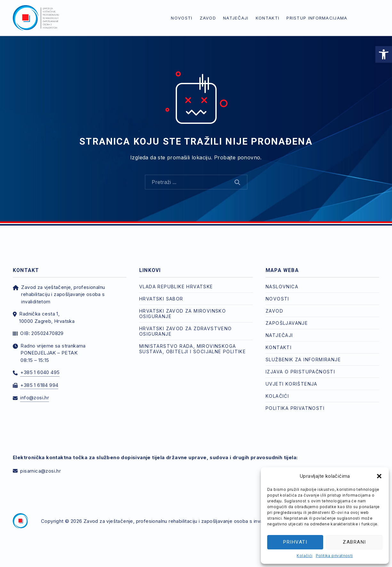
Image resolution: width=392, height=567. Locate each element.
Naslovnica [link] (282, 287)
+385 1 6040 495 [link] (40, 372)
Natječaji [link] (236, 18)
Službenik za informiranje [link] (303, 359)
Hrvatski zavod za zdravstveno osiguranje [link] (186, 331)
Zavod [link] (208, 18)
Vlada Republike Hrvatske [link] (176, 287)
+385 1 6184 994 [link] (39, 385)
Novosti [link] (182, 18)
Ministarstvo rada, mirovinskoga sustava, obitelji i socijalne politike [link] (192, 349)
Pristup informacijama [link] (317, 18)
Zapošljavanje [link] (287, 323)
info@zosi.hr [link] (35, 398)
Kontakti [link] (268, 18)
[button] (379, 476)
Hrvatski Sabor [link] (161, 299)
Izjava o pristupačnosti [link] (300, 372)
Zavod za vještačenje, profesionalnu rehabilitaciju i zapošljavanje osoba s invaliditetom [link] (183, 521)
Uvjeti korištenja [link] (292, 384)
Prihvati (295, 542)
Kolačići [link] (304, 556)
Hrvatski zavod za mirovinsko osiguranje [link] (183, 314)
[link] (384, 54)
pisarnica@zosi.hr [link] (40, 471)
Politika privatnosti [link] (334, 556)
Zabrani (354, 542)
